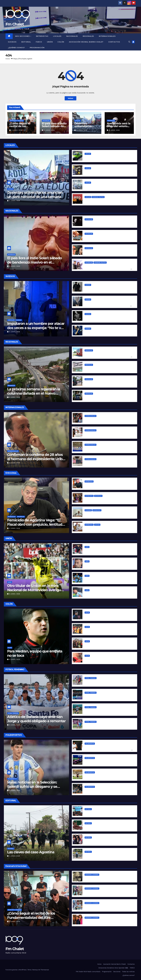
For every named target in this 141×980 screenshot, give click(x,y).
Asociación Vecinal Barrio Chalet (86, 42)
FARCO (39, 42)
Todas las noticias (128, 972)
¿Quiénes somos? (16, 48)
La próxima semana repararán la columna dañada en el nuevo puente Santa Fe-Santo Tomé (34, 393)
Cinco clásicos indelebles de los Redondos (103, 878)
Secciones (117, 972)
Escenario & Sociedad (17, 121)
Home (99, 964)
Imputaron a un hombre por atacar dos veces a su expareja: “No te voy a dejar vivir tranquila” (36, 328)
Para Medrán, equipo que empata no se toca (35, 653)
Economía (88, 510)
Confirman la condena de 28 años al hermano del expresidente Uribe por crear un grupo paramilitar (36, 459)
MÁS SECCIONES (23, 36)
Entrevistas (42, 36)
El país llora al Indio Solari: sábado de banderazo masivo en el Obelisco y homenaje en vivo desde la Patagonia (35, 264)
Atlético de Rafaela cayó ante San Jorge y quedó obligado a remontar (36, 719)
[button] (129, 42)
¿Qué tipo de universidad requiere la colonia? (104, 812)
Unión (50, 42)
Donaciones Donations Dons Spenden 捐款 (113, 968)
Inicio (8, 59)
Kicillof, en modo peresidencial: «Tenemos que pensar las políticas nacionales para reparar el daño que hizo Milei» (108, 269)
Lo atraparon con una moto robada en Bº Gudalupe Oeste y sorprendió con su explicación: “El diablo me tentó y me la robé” (107, 306)
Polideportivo (12, 779)
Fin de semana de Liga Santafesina (100, 725)
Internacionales (107, 36)
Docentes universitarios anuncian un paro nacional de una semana (35, 195)
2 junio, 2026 (15, 856)
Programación (37, 48)
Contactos (114, 42)
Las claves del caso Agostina (31, 852)
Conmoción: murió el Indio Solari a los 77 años (105, 332)
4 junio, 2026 (15, 528)
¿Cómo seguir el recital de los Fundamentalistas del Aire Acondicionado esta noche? (31, 918)
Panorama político (98, 197)
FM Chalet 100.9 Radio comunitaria (88, 972)
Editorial (26, 42)
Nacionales (72, 36)
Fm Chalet (15, 24)
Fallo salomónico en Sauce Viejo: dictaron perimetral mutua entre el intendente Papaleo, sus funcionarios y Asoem (108, 357)
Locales (57, 36)
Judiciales (11, 320)
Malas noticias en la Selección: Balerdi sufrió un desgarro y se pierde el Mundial (32, 786)
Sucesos (12, 42)
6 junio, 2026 (17, 130)
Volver (70, 98)
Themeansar (45, 970)
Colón (61, 42)
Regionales (88, 36)
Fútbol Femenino (13, 713)
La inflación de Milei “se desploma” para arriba (105, 827)
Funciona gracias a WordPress (16, 970)
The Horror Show (92, 841)
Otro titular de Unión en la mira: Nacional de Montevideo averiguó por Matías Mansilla (35, 590)
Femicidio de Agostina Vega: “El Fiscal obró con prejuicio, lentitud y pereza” (36, 524)
